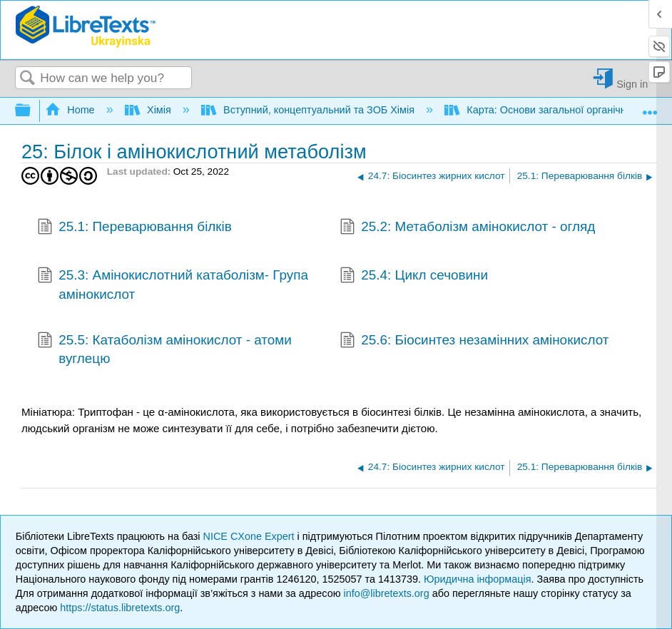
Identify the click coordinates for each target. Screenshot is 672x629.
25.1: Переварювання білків (134, 228)
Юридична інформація (478, 579)
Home (71, 110)
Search (28, 79)
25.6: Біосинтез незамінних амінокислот (474, 342)
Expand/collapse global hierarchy (32, 111)
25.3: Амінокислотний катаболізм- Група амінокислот (173, 285)
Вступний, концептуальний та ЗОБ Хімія (309, 110)
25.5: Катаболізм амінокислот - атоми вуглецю (164, 350)
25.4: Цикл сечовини (414, 277)
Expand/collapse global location (650, 107)
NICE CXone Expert (250, 536)
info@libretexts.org (386, 593)
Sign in (632, 84)
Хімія (149, 110)
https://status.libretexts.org (120, 608)
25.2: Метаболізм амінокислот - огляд (468, 228)
